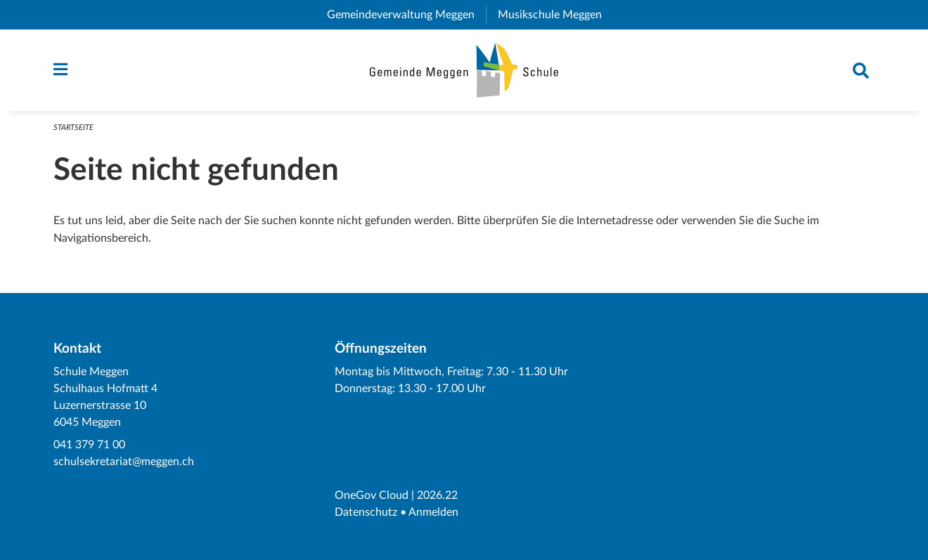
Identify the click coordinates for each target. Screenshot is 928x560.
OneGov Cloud (372, 495)
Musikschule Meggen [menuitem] (555, 15)
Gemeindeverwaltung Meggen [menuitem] (406, 15)
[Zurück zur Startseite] (464, 70)
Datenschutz (366, 512)
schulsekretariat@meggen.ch (124, 462)
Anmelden (433, 512)
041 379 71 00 (89, 445)
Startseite (73, 128)
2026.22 (437, 495)
